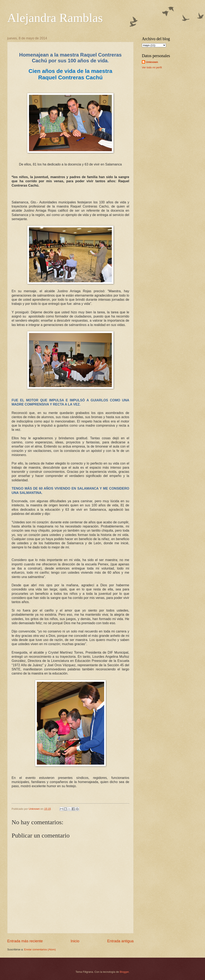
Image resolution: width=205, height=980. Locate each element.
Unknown (152, 62)
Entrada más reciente (25, 941)
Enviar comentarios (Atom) (40, 949)
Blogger (124, 972)
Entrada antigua (120, 941)
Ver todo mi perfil (152, 67)
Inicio (75, 941)
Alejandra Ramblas (55, 18)
